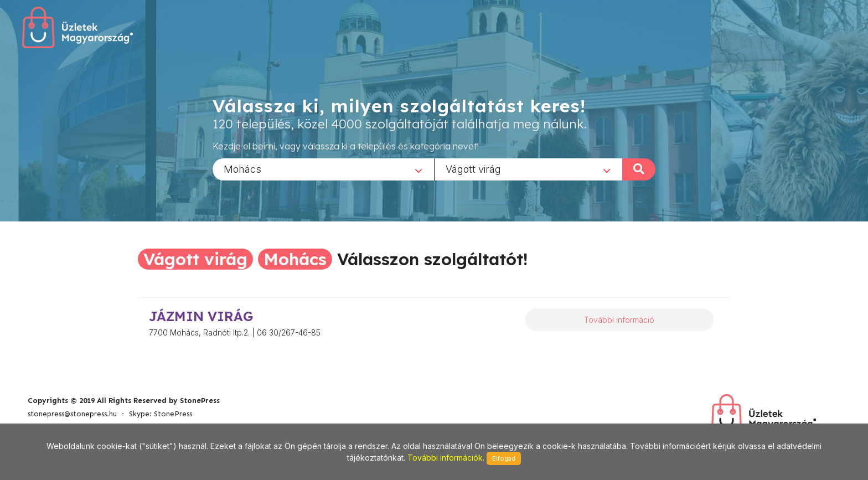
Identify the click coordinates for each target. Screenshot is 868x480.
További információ (619, 320)
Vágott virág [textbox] (473, 169)
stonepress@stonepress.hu (72, 414)
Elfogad (504, 458)
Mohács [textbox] (242, 169)
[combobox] (323, 169)
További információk (445, 458)
